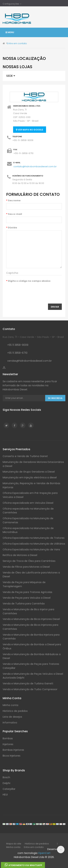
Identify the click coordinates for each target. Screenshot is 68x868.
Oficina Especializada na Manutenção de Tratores (34, 538)
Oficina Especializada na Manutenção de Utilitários (34, 544)
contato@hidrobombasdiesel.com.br (35, 166)
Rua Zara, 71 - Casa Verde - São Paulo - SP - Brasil (33, 337)
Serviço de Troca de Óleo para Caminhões (29, 561)
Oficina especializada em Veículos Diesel (28, 503)
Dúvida (12, 228)
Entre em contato (17, 43)
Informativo (10, 723)
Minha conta (10, 705)
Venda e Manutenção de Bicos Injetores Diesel (31, 619)
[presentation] (33, 291)
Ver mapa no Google (30, 130)
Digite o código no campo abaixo (29, 281)
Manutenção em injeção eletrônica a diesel (30, 477)
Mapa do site (14, 844)
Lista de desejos (12, 717)
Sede (11, 76)
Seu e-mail (15, 214)
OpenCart (44, 853)
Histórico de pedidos (15, 711)
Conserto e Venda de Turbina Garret (25, 456)
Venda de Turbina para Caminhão (24, 604)
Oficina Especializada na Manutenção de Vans (31, 549)
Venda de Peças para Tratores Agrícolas (27, 592)
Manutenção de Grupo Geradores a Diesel (29, 472)
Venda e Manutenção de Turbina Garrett (28, 683)
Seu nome (14, 200)
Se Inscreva (55, 398)
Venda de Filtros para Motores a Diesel (26, 567)
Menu (10, 32)
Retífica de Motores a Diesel (20, 555)
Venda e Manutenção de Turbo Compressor (30, 689)
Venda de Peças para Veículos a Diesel (27, 598)
